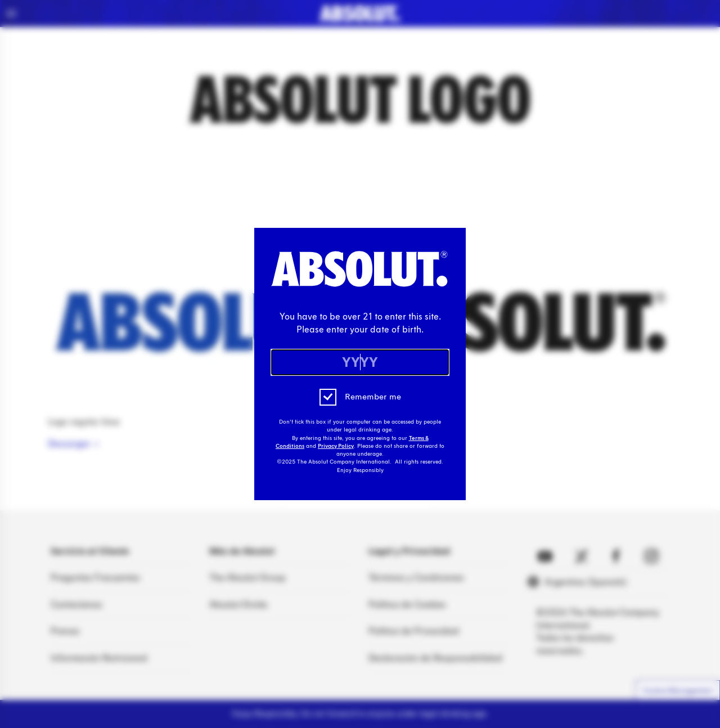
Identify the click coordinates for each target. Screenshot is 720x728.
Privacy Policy (336, 446)
